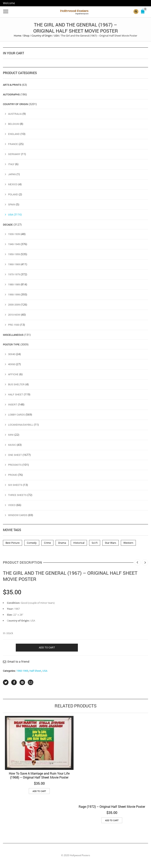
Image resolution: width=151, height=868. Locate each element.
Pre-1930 (14, 325)
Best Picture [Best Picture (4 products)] (13, 543)
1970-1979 (14, 274)
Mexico (13, 184)
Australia (15, 114)
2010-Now (14, 315)
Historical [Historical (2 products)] (79, 543)
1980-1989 (14, 284)
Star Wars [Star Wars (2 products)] (110, 543)
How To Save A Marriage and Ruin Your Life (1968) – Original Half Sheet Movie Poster (39, 775)
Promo (13, 475)
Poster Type (11, 344)
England (14, 134)
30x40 (12, 354)
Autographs (11, 94)
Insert (13, 404)
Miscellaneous (13, 335)
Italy (11, 164)
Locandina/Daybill (21, 424)
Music (12, 445)
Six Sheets (15, 485)
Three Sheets (17, 495)
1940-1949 (14, 244)
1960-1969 (22, 671)
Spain (12, 204)
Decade (8, 224)
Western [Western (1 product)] (128, 543)
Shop (26, 36)
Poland (13, 194)
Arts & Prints (12, 85)
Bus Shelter (16, 384)
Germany (14, 154)
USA (56, 36)
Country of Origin (42, 36)
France (13, 144)
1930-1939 (14, 234)
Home (17, 36)
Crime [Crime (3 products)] (47, 543)
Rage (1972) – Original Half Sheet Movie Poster (112, 806)
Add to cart (47, 647)
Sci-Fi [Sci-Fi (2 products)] (95, 543)
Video (12, 505)
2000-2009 (14, 305)
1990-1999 (14, 294)
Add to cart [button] (39, 791)
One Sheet (15, 455)
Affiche (13, 374)
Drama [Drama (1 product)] (62, 543)
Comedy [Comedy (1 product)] (32, 543)
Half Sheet (35, 671)
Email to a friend (18, 662)
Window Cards (18, 515)
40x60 (12, 364)
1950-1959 (14, 254)
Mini (11, 434)
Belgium (14, 124)
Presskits (15, 465)
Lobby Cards (16, 414)
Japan (12, 174)
